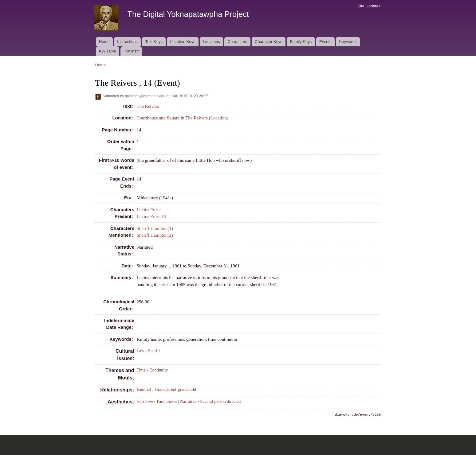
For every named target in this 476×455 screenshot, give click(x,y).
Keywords (348, 42)
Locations (211, 42)
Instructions (127, 42)
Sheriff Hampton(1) (155, 228)
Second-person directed (220, 401)
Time (141, 370)
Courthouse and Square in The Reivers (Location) (182, 118)
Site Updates (369, 6)
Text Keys (154, 42)
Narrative (145, 401)
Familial (144, 389)
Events (325, 42)
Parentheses (167, 401)
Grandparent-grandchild (176, 389)
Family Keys (301, 42)
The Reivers (148, 106)
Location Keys (183, 42)
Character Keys (269, 42)
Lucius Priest (149, 210)
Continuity (159, 370)
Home (104, 42)
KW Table (107, 51)
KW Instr (131, 51)
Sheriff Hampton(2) (155, 235)
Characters (238, 42)
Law (141, 351)
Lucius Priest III (151, 216)
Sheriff (154, 351)
